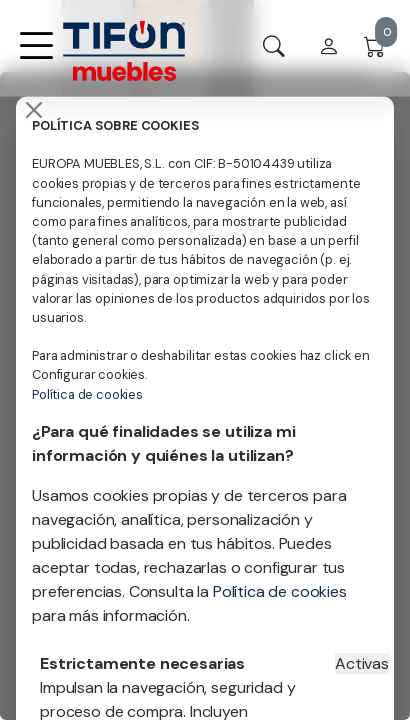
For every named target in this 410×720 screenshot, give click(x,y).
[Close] (34, 110)
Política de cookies (87, 394)
